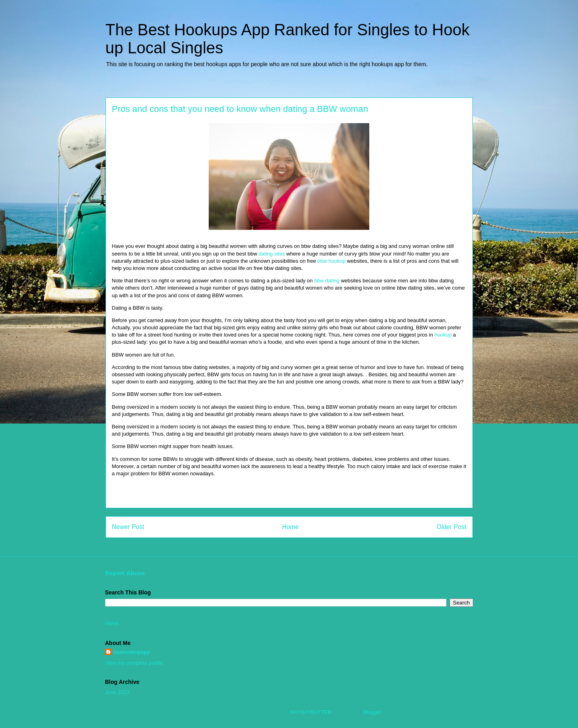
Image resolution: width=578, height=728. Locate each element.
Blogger (372, 712)
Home (291, 527)
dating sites (272, 254)
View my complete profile (134, 663)
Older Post (452, 527)
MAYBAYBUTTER (311, 712)
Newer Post (128, 527)
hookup (443, 335)
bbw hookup (332, 261)
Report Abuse (125, 573)
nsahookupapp (132, 652)
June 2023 (117, 692)
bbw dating (327, 281)
